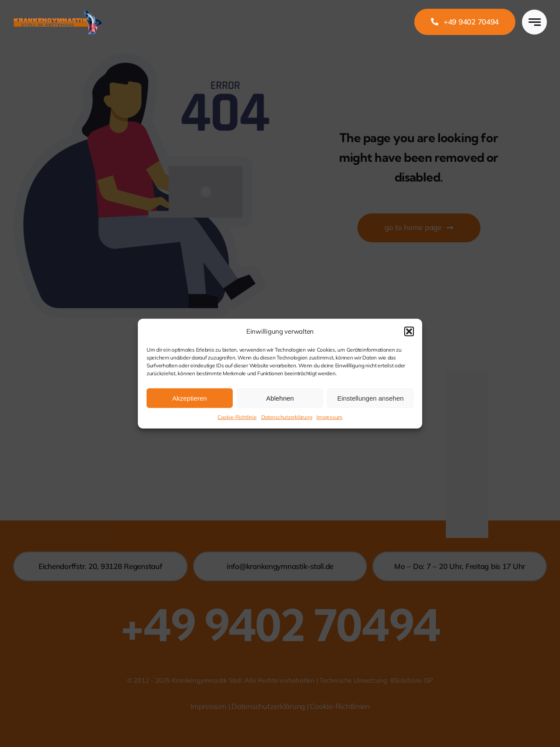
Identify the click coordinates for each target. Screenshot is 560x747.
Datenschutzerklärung (287, 417)
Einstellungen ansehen (371, 398)
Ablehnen (280, 398)
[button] (409, 331)
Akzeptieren (190, 398)
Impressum (329, 417)
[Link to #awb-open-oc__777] (534, 22)
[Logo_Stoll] (58, 11)
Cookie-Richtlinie (237, 417)
